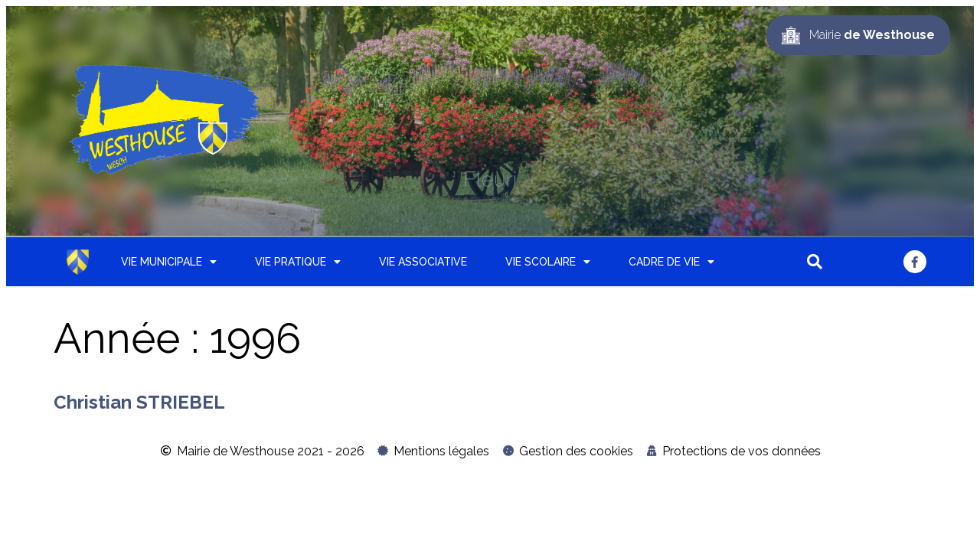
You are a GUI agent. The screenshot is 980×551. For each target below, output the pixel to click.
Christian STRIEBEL (139, 402)
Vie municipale (169, 262)
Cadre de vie (671, 262)
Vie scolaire (548, 262)
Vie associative (423, 262)
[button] (815, 262)
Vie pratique (298, 262)
